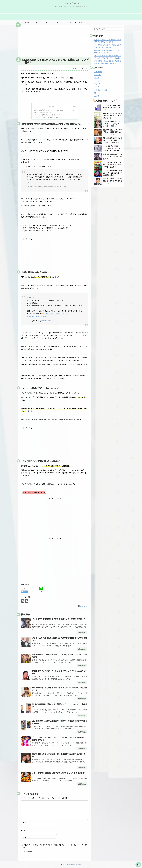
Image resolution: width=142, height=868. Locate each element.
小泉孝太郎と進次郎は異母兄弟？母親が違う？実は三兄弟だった (113, 116)
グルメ (97, 78)
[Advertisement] (55, 41)
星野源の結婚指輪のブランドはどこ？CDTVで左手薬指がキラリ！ (113, 156)
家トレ (97, 93)
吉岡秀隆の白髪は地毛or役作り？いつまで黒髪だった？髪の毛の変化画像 (113, 140)
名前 (24, 822)
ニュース (97, 84)
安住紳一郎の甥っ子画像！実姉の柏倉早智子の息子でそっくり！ (108, 41)
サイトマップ (39, 22)
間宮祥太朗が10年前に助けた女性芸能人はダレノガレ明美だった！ (55, 110)
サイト (24, 837)
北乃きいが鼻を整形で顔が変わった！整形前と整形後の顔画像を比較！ (113, 173)
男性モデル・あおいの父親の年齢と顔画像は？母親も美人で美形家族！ (108, 62)
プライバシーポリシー (53, 22)
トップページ (27, 22)
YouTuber (98, 72)
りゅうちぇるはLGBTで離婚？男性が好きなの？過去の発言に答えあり (113, 165)
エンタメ (97, 75)
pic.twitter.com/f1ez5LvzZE (37, 316)
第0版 (79, 865)
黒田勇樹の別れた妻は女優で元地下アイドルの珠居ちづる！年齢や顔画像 (108, 57)
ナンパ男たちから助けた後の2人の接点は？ (48, 117)
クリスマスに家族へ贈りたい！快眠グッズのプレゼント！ (113, 108)
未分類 (97, 96)
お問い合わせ (78, 22)
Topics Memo (71, 3)
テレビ (85, 69)
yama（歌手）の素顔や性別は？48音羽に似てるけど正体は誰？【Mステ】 (112, 148)
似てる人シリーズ (101, 90)
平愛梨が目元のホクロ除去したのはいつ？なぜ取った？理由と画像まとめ (113, 124)
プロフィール (67, 22)
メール (25, 830)
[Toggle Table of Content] (74, 107)
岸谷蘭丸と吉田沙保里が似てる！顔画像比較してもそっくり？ (108, 51)
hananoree (83, 606)
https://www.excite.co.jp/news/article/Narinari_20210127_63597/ (49, 187)
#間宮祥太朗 (49, 314)
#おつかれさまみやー (61, 314)
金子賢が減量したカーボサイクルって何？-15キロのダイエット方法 (113, 132)
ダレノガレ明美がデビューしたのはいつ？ (47, 115)
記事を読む (83, 632)
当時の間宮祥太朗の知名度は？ (44, 113)
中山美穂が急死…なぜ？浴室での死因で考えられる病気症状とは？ (108, 46)
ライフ (97, 87)
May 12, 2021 (46, 321)
